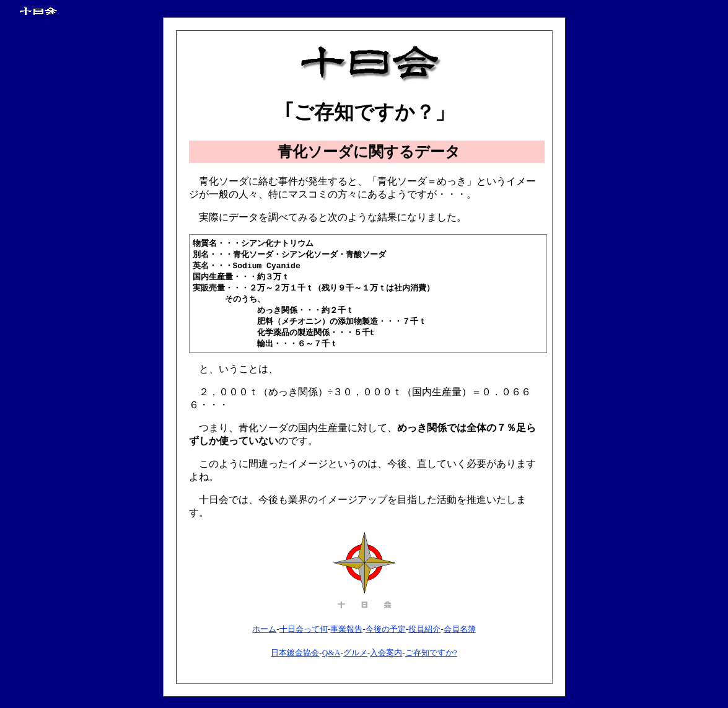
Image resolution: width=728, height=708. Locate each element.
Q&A (331, 659)
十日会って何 (304, 635)
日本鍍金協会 (295, 659)
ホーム (264, 635)
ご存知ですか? (431, 659)
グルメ (355, 659)
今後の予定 (386, 635)
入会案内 (386, 659)
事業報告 (346, 635)
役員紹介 (424, 635)
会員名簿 (460, 635)
